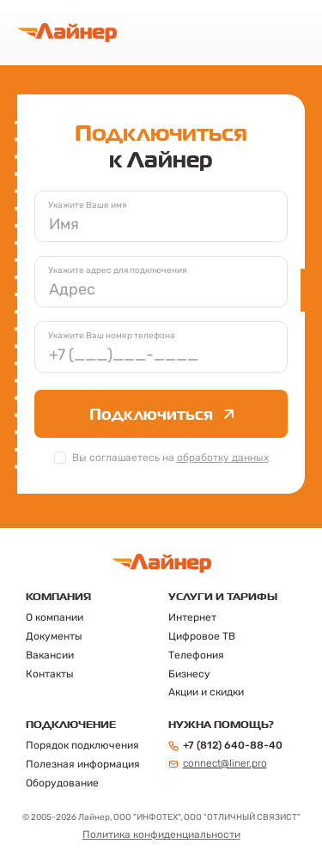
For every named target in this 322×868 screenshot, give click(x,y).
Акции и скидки (206, 692)
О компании (55, 617)
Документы (54, 636)
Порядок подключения (82, 745)
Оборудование (62, 783)
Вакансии (50, 655)
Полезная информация (83, 764)
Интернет (192, 617)
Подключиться (161, 414)
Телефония (196, 655)
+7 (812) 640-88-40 (225, 745)
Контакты (50, 674)
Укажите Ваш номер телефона (112, 336)
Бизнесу (189, 674)
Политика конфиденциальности (161, 835)
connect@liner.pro (218, 763)
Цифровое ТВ (202, 636)
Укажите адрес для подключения (117, 270)
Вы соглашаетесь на (170, 458)
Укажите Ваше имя (87, 205)
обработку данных (223, 458)
